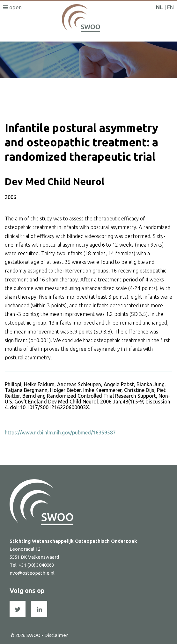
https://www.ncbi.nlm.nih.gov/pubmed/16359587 (60, 433)
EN (170, 7)
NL (159, 7)
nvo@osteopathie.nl (32, 573)
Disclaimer (56, 635)
